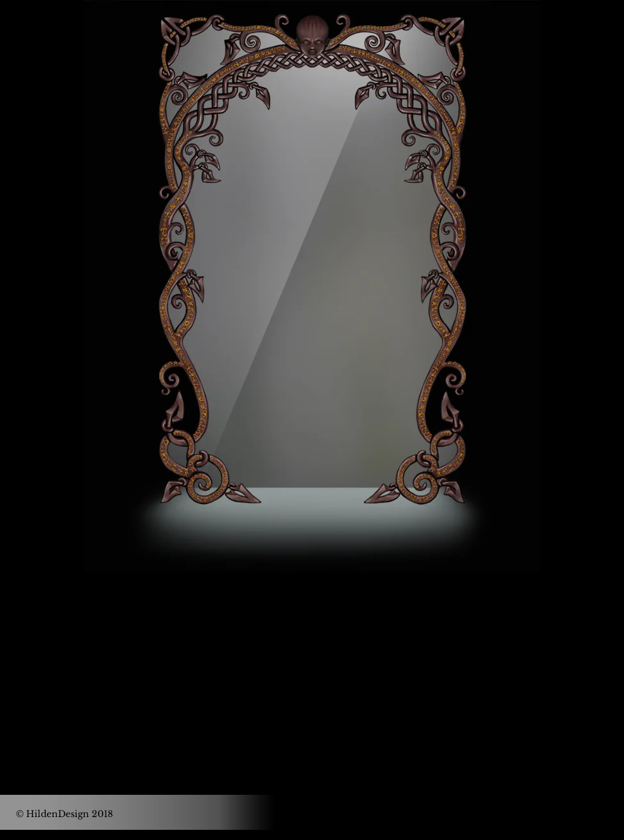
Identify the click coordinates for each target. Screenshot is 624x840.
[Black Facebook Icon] (294, 667)
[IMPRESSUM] (566, 814)
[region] (312, 286)
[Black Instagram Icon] (330, 667)
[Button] (50, 184)
